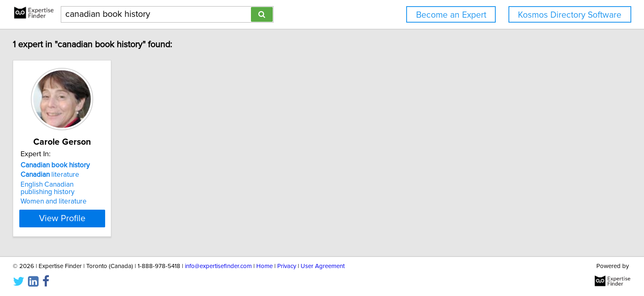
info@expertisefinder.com (218, 266)
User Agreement (323, 266)
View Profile (74, 218)
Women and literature (55, 201)
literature (51, 175)
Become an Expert (451, 15)
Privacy (287, 266)
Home (264, 266)
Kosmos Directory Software (570, 15)
